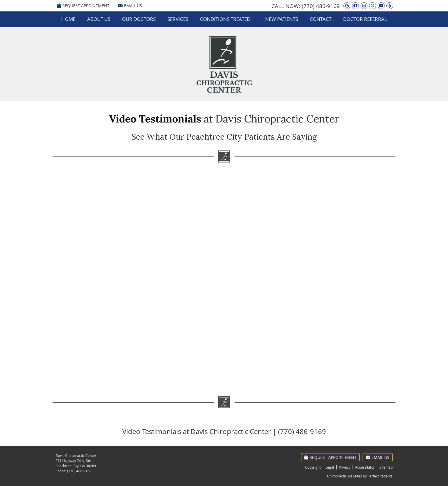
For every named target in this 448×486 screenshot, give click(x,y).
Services (178, 19)
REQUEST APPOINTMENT (83, 6)
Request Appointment (330, 457)
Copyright (313, 467)
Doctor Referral (365, 19)
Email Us (130, 6)
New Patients (282, 19)
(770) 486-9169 (321, 6)
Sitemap (386, 467)
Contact (321, 19)
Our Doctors (139, 19)
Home (68, 19)
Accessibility (365, 467)
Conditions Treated (225, 19)
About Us (99, 19)
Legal (330, 467)
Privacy (345, 467)
